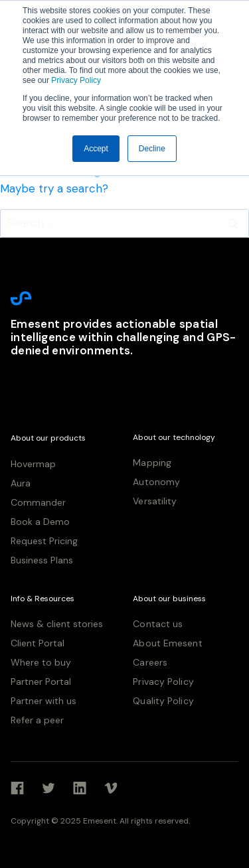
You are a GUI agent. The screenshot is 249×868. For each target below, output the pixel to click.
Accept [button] (96, 149)
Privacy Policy (75, 80)
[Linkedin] (80, 788)
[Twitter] (48, 788)
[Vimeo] (111, 788)
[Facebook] (17, 788)
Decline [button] (152, 149)
